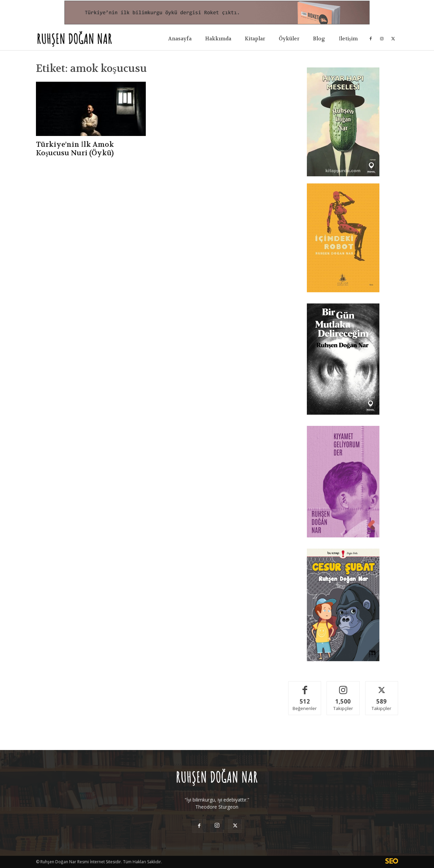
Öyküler (289, 39)
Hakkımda (218, 39)
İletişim (348, 39)
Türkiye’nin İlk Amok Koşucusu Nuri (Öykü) (75, 149)
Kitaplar (255, 39)
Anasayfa (180, 39)
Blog (319, 39)
